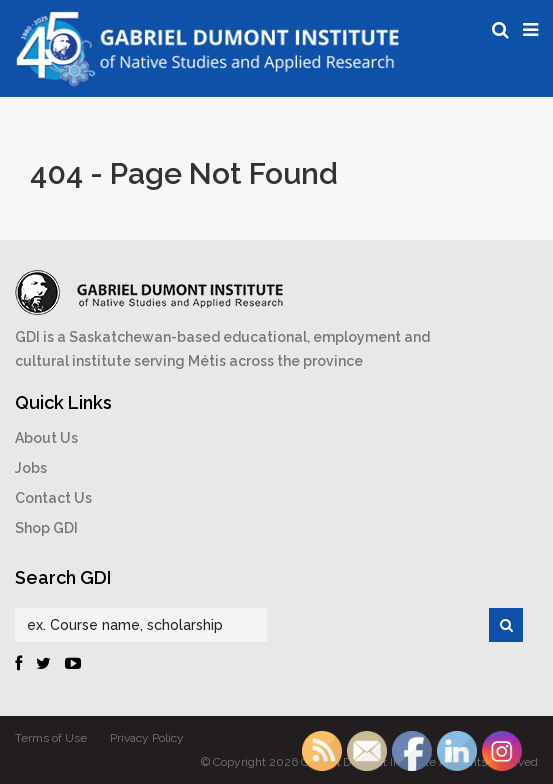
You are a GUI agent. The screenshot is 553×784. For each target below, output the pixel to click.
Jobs (31, 468)
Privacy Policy (147, 738)
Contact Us (53, 498)
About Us (46, 438)
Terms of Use (51, 738)
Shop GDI (46, 528)
